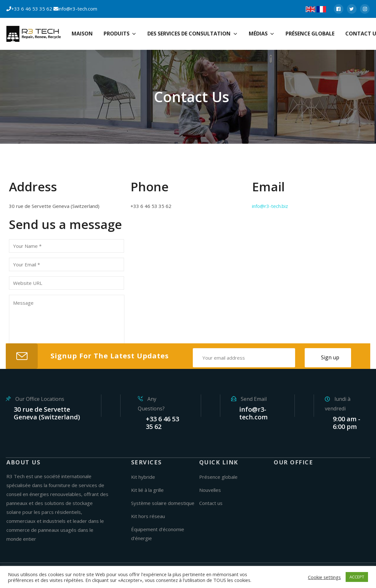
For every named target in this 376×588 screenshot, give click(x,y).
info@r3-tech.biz (270, 206)
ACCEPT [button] (357, 577)
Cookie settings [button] (324, 577)
